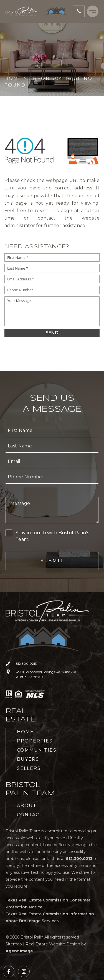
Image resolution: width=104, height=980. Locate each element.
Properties (35, 741)
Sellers (29, 768)
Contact (30, 815)
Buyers (28, 759)
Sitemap (14, 944)
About (27, 806)
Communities (37, 750)
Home (25, 732)
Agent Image (19, 951)
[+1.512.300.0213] (79, 11)
